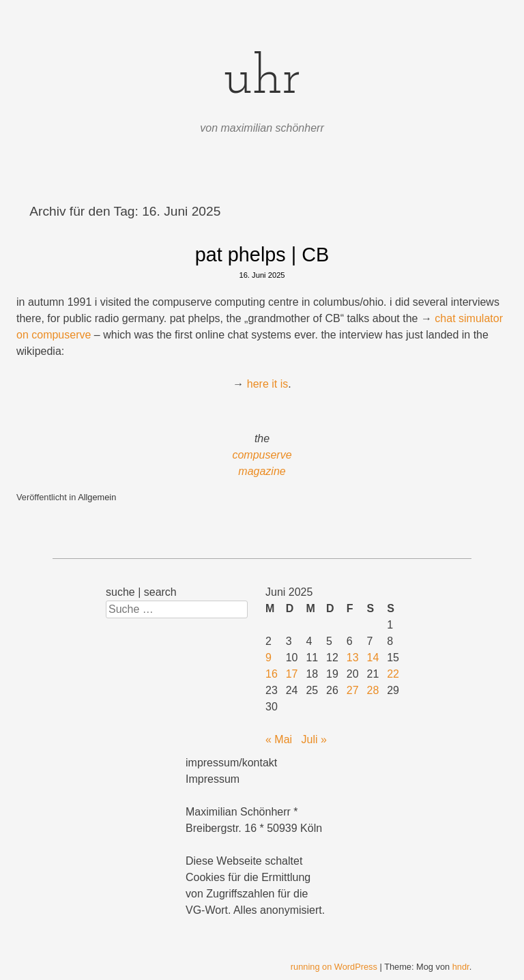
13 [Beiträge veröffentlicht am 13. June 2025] (353, 658)
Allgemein (97, 497)
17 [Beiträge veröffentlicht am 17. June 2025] (292, 674)
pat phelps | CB (262, 255)
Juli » (314, 739)
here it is (267, 384)
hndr (461, 967)
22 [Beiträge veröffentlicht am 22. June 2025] (393, 674)
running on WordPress (334, 967)
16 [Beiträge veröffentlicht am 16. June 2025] (272, 674)
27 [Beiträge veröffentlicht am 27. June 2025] (353, 690)
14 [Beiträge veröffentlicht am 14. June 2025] (373, 658)
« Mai (279, 739)
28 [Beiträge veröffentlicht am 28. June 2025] (373, 690)
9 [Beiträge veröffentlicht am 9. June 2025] (268, 658)
